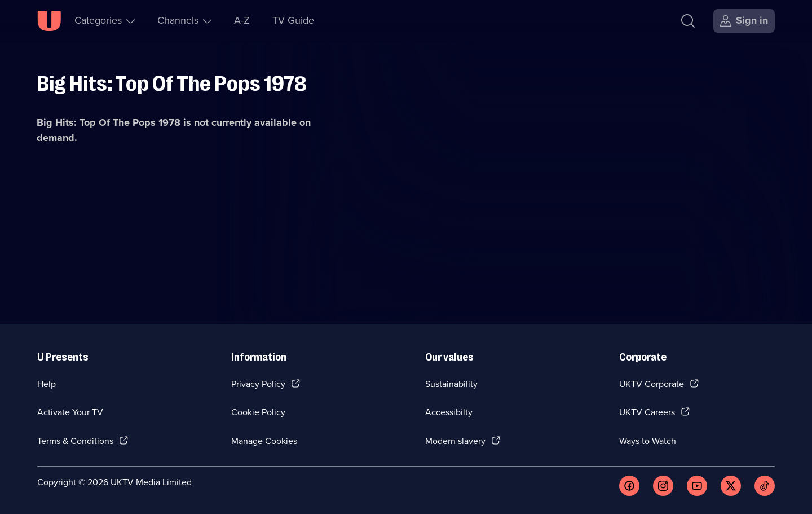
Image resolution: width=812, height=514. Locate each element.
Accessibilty (449, 412)
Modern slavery (455, 441)
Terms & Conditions (75, 441)
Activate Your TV (70, 412)
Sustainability (451, 384)
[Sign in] (744, 21)
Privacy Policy (258, 384)
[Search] (688, 21)
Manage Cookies (264, 441)
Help (47, 384)
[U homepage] (49, 21)
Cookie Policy (258, 412)
